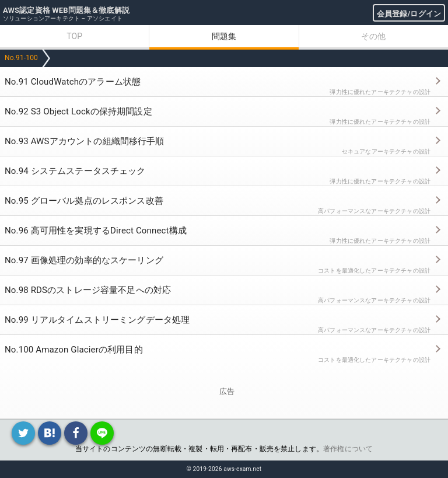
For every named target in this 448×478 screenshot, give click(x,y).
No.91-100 (21, 58)
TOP (74, 36)
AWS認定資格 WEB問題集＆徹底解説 (66, 10)
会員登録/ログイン (409, 14)
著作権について (348, 449)
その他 (373, 36)
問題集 (224, 36)
